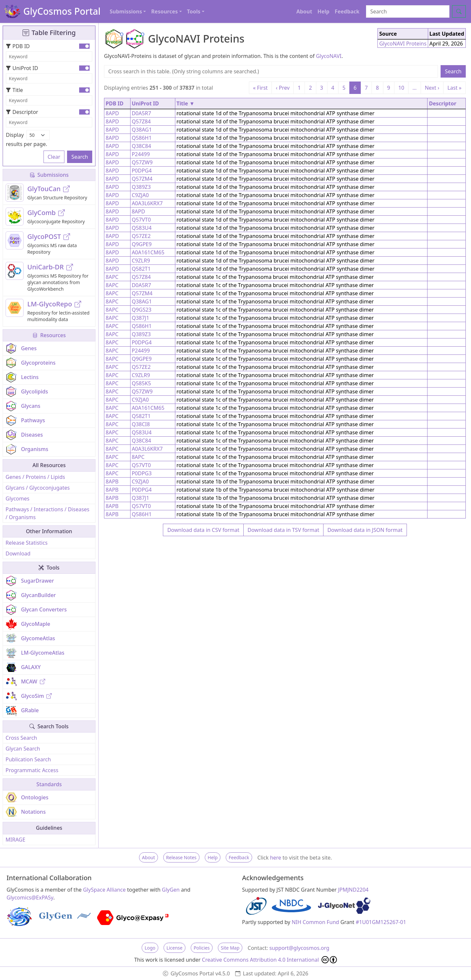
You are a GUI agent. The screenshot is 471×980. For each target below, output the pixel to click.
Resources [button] (164, 11)
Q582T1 (141, 269)
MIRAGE (15, 840)
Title (14, 90)
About (304, 11)
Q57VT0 (141, 220)
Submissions (49, 175)
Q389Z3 (141, 187)
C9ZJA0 (140, 195)
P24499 (141, 154)
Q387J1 (140, 318)
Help (323, 11)
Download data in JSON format (365, 530)
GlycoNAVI (329, 56)
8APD (112, 113)
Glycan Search (23, 749)
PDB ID (18, 46)
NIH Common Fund (315, 922)
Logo (150, 948)
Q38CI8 (141, 424)
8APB (112, 481)
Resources (49, 335)
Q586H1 (142, 138)
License (174, 948)
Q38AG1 (142, 130)
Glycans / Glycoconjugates (38, 488)
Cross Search (21, 738)
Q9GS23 (142, 310)
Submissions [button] (126, 11)
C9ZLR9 (141, 261)
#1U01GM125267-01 (381, 922)
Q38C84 (141, 146)
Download (18, 554)
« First (261, 88)
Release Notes (181, 857)
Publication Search (28, 759)
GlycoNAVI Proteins (403, 44)
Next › (432, 88)
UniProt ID (22, 68)
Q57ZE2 (141, 236)
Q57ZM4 (142, 179)
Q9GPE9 (142, 244)
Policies (202, 948)
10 (401, 88)
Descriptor (22, 112)
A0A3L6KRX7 (147, 203)
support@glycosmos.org (299, 948)
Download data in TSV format (283, 530)
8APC (112, 277)
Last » (454, 88)
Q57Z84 (141, 121)
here (275, 858)
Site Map (230, 948)
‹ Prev (283, 88)
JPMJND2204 (353, 890)
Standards (49, 784)
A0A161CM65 (148, 252)
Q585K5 (141, 383)
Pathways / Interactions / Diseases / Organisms (47, 513)
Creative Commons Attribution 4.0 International (269, 960)
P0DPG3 (142, 473)
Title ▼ (186, 103)
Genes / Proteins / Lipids (35, 477)
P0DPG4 (142, 171)
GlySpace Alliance (105, 890)
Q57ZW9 (142, 162)
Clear (54, 157)
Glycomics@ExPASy (30, 898)
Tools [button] (194, 11)
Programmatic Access (32, 770)
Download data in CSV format (203, 530)
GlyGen (171, 890)
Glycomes (17, 499)
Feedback (347, 11)
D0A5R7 (141, 113)
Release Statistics (26, 543)
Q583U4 (142, 228)
